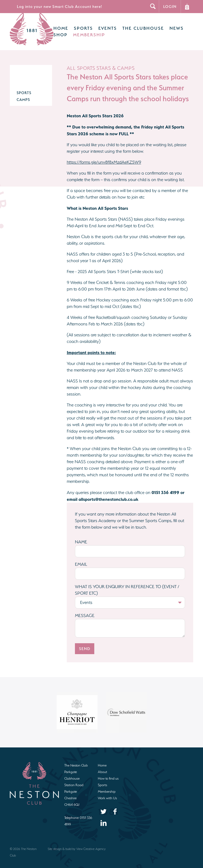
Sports (76, 26)
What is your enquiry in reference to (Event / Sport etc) (127, 584)
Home (53, 26)
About (102, 766)
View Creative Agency (91, 843)
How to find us (108, 773)
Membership (81, 32)
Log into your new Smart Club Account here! (60, 6)
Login (170, 6)
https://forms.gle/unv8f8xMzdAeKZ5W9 (104, 157)
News (169, 26)
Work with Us (107, 793)
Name (81, 536)
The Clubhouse (136, 26)
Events (100, 26)
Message (85, 610)
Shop (53, 32)
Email (81, 559)
